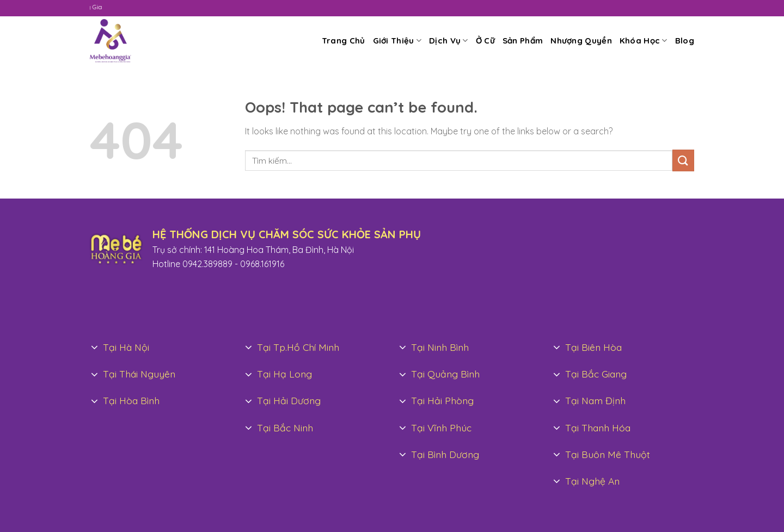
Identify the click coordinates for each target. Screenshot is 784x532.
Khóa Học (644, 41)
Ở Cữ (485, 41)
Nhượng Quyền (581, 41)
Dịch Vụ (449, 41)
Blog (685, 41)
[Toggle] (95, 348)
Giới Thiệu (397, 41)
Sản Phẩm (523, 41)
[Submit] (683, 160)
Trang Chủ (344, 41)
